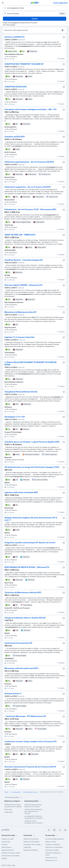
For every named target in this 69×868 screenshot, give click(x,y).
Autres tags (8, 809)
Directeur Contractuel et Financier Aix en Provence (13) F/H (30, 767)
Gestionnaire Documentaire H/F (18, 643)
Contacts (5, 844)
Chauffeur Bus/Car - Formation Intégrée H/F (24, 260)
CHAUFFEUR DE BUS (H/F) (16, 87)
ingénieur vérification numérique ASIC (21, 492)
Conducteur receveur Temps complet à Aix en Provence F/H (30, 742)
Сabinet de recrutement (31, 839)
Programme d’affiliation (31, 850)
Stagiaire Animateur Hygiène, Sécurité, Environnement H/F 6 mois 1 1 (31, 519)
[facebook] (49, 830)
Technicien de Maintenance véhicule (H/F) (23, 592)
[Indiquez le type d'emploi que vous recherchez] (35, 8)
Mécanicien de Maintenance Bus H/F (20, 312)
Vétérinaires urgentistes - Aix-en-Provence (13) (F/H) (27, 187)
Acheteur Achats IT (13, 694)
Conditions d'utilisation (53, 844)
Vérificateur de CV (51, 860)
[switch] (63, 30)
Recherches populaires (14, 797)
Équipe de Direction (8, 850)
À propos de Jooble (8, 839)
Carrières (4, 858)
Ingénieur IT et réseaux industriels (19, 337)
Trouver (34, 19)
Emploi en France (51, 842)
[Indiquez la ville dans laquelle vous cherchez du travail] (35, 14)
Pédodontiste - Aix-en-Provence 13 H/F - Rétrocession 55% (30, 209)
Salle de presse (6, 847)
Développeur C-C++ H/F (15, 417)
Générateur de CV (51, 858)
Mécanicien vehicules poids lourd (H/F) (21, 668)
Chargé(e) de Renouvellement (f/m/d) (21, 392)
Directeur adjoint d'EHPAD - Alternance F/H (23, 285)
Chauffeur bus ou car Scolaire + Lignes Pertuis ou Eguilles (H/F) (32, 442)
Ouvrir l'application (60, 3)
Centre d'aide (6, 842)
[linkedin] (65, 830)
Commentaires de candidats (10, 856)
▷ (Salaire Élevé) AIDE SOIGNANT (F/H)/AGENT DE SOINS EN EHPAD (30, 363)
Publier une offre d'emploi (31, 842)
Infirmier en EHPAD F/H (14, 37)
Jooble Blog (27, 847)
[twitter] (60, 830)
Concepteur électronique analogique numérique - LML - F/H (30, 109)
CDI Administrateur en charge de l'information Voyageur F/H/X (32, 467)
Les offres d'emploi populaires (55, 839)
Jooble (13, 865)
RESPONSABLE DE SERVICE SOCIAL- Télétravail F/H (27, 567)
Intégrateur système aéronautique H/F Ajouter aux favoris (30, 543)
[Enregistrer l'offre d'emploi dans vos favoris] (64, 37)
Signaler (61, 59)
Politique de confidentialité (54, 847)
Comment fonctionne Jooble (11, 853)
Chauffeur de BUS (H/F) (15, 137)
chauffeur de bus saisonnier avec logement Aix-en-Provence (33, 811)
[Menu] (3, 3)
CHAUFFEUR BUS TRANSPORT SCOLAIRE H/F (24, 64)
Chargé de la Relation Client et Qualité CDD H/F (25, 618)
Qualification (9, 812)
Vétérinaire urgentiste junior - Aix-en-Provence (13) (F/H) (29, 162)
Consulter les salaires (52, 850)
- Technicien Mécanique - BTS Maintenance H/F (25, 716)
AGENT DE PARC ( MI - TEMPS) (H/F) (20, 235)
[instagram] (54, 830)
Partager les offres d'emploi (32, 844)
